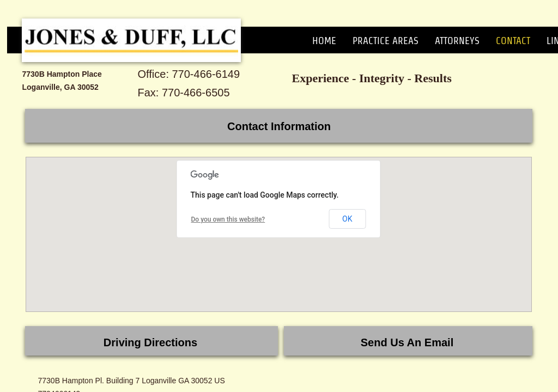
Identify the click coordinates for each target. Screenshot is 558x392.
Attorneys (457, 41)
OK (347, 219)
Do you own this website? (228, 219)
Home (324, 41)
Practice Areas (386, 41)
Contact (513, 41)
